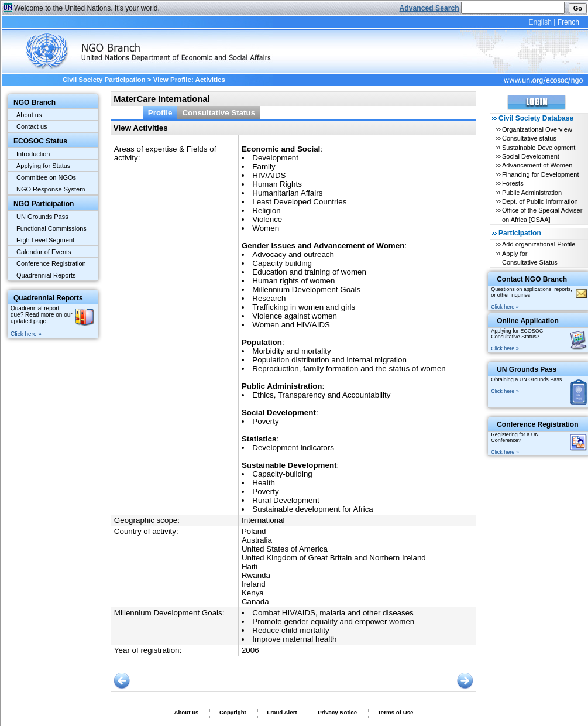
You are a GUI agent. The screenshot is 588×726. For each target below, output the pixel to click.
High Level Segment (45, 240)
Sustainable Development (539, 148)
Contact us (32, 126)
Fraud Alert (282, 712)
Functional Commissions (51, 228)
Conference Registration (51, 263)
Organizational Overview (537, 129)
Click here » (26, 334)
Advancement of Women (537, 165)
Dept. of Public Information (540, 201)
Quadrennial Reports (46, 275)
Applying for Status (43, 166)
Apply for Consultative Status (530, 258)
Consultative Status (219, 113)
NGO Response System (51, 189)
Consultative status (529, 138)
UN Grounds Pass (42, 217)
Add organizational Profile (539, 244)
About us (29, 115)
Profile (160, 113)
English (540, 22)
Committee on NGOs (46, 177)
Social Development (531, 156)
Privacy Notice (337, 712)
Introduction (33, 154)
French (568, 22)
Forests (513, 183)
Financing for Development (540, 174)
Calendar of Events (44, 252)
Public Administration (532, 193)
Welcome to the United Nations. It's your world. (87, 8)
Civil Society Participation (104, 80)
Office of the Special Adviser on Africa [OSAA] (542, 215)
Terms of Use (396, 712)
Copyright (233, 712)
